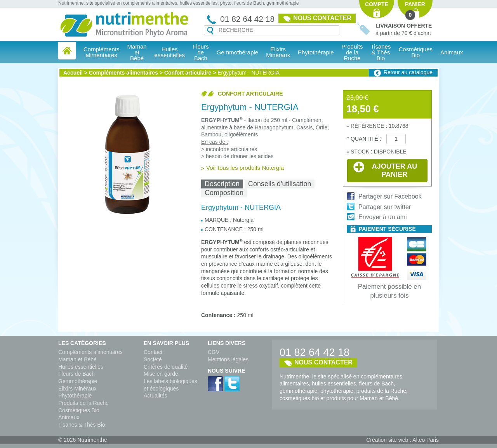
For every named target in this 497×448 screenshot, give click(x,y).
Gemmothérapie (78, 381)
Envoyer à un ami (383, 217)
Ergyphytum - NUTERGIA (248, 73)
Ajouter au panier (385, 170)
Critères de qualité (166, 367)
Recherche (210, 31)
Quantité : (367, 139)
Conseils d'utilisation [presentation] (280, 184)
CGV (214, 352)
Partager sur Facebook (390, 196)
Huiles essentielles (81, 367)
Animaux (452, 52)
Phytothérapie (75, 396)
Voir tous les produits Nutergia (245, 168)
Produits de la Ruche (352, 52)
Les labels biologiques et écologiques (170, 385)
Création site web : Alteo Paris (402, 440)
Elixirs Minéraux (278, 52)
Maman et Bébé (77, 359)
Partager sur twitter (385, 207)
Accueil (73, 73)
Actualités (156, 396)
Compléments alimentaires (123, 73)
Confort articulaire (188, 73)
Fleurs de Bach (76, 374)
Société (153, 359)
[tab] (222, 184)
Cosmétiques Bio (79, 410)
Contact (153, 352)
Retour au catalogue (408, 72)
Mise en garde (161, 374)
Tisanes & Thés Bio (82, 425)
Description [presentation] (222, 184)
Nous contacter (322, 18)
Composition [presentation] (224, 193)
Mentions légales (228, 359)
